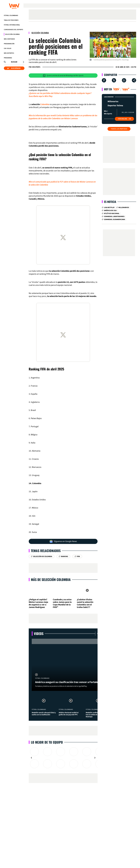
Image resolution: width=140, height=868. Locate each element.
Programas (8, 58)
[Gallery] (63, 758)
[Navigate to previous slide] (31, 758)
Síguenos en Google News (63, 541)
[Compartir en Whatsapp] (124, 80)
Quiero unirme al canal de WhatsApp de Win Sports (63, 76)
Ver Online (124, 119)
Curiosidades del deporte (14, 30)
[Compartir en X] (114, 80)
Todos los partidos (119, 129)
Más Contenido (9, 39)
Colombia (45, 104)
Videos (39, 634)
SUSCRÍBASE (14, 68)
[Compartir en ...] (134, 80)
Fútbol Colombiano (11, 16)
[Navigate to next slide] (95, 758)
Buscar (14, 62)
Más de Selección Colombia (51, 580)
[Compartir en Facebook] (104, 80)
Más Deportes (9, 53)
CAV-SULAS (8, 48)
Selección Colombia (12, 34)
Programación (9, 44)
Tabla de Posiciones (11, 20)
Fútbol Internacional (12, 25)
